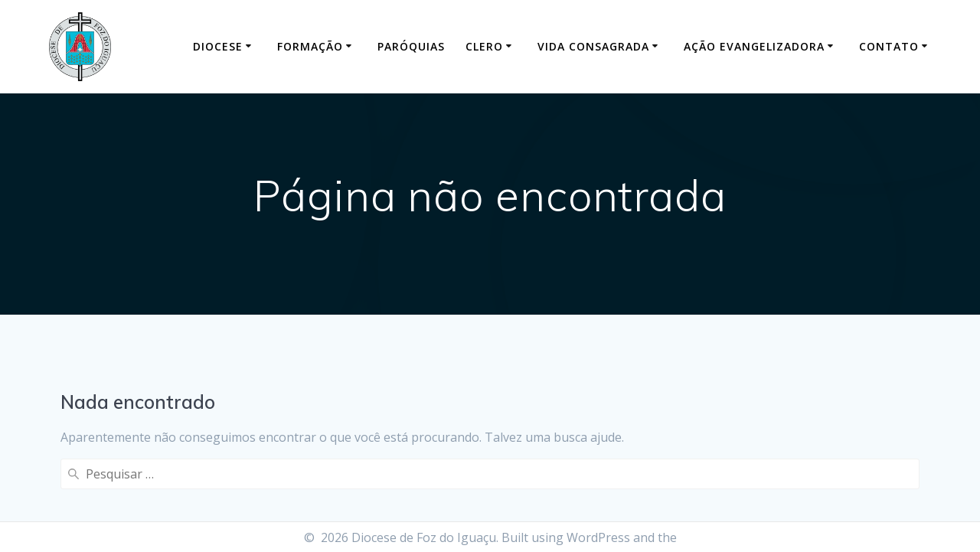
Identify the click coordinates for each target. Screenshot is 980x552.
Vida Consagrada (593, 46)
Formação (310, 46)
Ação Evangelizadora (754, 46)
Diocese (218, 46)
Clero (484, 46)
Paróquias (411, 46)
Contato (889, 46)
